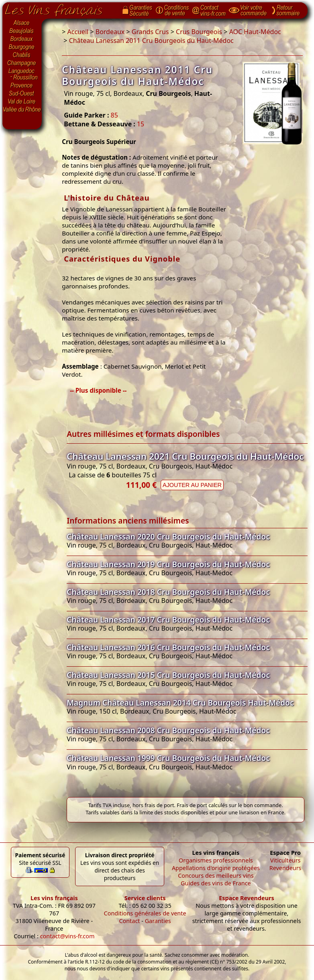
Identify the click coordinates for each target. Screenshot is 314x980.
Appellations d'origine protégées (216, 868)
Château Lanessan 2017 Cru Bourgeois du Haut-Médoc (168, 620)
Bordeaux (22, 39)
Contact (129, 921)
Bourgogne (22, 47)
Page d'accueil (60, 8)
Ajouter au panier (192, 485)
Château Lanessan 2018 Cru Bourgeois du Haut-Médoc (168, 592)
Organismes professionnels (216, 860)
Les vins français (54, 898)
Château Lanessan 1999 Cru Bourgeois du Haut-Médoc (168, 758)
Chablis (22, 55)
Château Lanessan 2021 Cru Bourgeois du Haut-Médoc (185, 456)
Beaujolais (22, 31)
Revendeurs (285, 868)
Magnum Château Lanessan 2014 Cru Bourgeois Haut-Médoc (180, 703)
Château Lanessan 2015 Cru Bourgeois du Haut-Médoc (168, 675)
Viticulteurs (285, 860)
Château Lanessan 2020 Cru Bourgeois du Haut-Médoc (168, 537)
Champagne (22, 63)
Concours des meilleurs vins (216, 876)
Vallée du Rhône (22, 110)
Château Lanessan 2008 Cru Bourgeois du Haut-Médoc (168, 730)
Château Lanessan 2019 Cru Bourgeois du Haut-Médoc (168, 564)
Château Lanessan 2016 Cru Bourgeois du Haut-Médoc (168, 647)
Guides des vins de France (216, 883)
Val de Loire (22, 101)
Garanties (158, 921)
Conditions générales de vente (145, 913)
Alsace (22, 23)
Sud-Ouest (22, 93)
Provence (22, 85)
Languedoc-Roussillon (22, 74)
